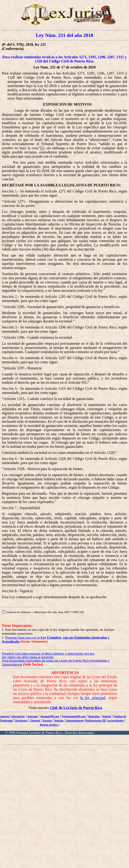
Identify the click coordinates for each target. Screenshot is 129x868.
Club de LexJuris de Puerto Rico (76, 708)
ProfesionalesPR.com (74, 717)
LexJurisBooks (115, 721)
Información (18, 717)
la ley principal (93, 698)
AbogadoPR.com (50, 717)
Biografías (94, 717)
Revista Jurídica (49, 725)
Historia (107, 717)
